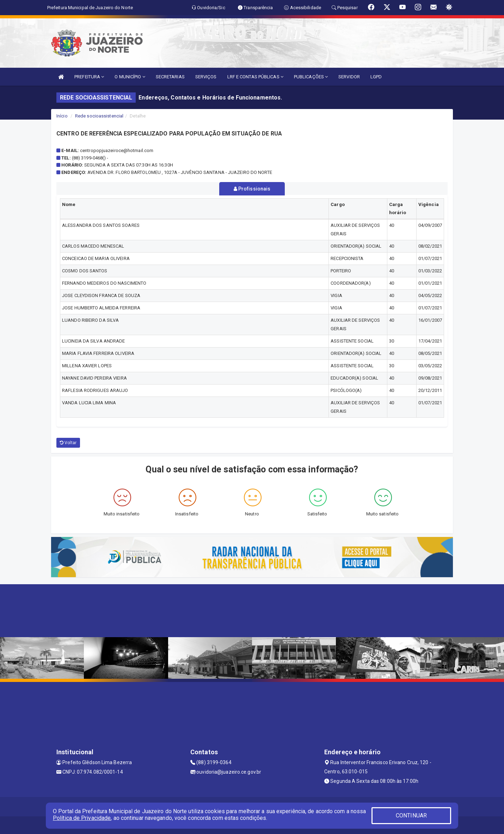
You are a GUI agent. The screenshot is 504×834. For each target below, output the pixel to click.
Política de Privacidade (82, 818)
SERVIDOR (349, 77)
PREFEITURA (89, 77)
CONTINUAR (411, 815)
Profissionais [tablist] (252, 189)
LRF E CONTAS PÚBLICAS (255, 77)
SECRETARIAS (170, 77)
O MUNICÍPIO (130, 77)
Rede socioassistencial (99, 116)
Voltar (68, 443)
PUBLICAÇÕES (311, 77)
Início (62, 116)
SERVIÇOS (206, 77)
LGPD (376, 77)
